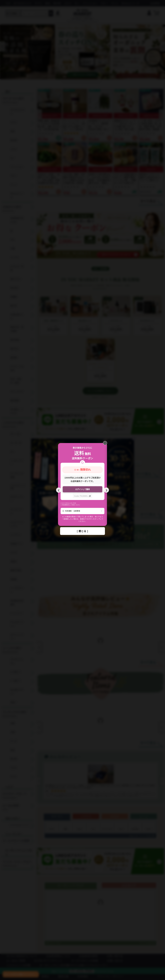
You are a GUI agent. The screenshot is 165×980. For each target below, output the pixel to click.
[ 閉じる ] (82, 531)
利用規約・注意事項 (73, 511)
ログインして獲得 (82, 489)
